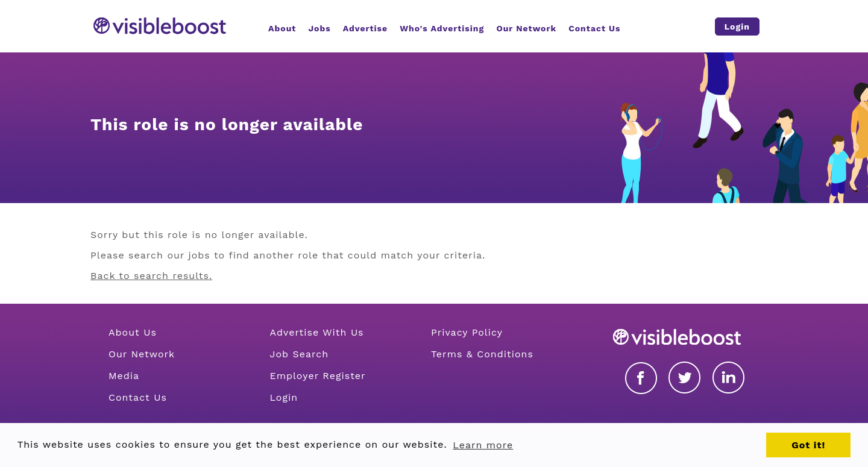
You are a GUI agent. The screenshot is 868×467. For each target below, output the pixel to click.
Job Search (299, 354)
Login (284, 397)
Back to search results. (151, 276)
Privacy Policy (467, 332)
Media (124, 376)
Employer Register (317, 376)
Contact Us (138, 397)
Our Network (142, 354)
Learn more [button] (483, 445)
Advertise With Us (316, 332)
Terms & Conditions (482, 354)
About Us (133, 332)
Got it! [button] (808, 445)
